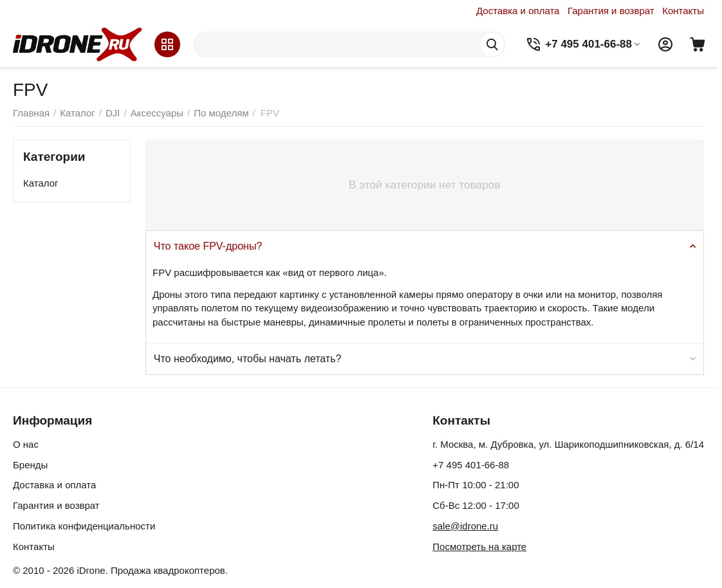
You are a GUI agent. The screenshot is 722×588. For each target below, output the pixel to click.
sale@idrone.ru (465, 526)
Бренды (30, 465)
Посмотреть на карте (479, 547)
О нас (26, 444)
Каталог (41, 183)
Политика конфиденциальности (84, 526)
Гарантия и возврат (611, 11)
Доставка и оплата (518, 11)
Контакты (683, 11)
